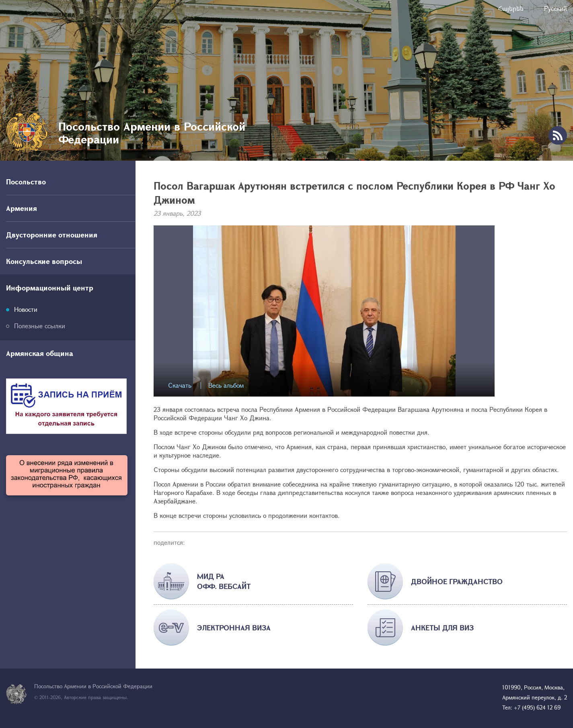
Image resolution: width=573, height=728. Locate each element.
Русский (556, 8)
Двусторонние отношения (52, 235)
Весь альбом (226, 385)
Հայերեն (511, 8)
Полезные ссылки (40, 326)
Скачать (180, 385)
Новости (26, 309)
